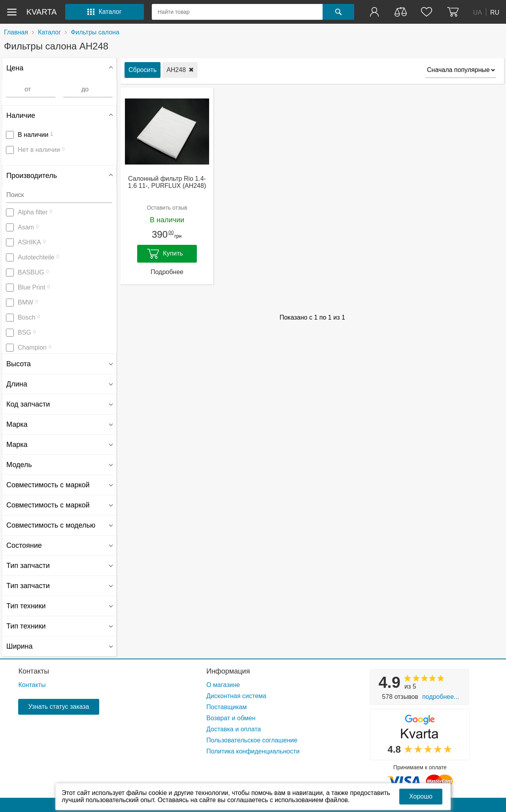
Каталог (49, 32)
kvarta (42, 12)
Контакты (34, 671)
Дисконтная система (236, 696)
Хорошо (421, 796)
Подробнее (167, 272)
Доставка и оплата (234, 729)
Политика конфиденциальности (253, 751)
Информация (228, 671)
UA (478, 12)
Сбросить (143, 70)
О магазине (223, 685)
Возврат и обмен (231, 718)
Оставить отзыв (167, 208)
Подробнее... (441, 697)
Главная (16, 32)
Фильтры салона (95, 32)
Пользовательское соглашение (252, 740)
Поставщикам (227, 707)
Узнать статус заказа (59, 707)
